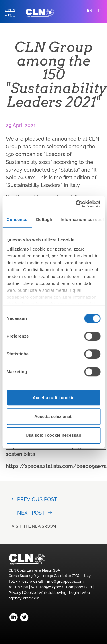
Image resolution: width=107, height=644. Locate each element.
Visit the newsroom (34, 526)
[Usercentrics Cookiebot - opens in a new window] (76, 204)
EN (90, 10)
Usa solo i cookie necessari (54, 435)
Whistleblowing (53, 593)
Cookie (30, 593)
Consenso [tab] (17, 219)
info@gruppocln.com (65, 581)
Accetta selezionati (53, 416)
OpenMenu (10, 13)
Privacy (15, 593)
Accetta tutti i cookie (53, 398)
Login (74, 593)
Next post (31, 513)
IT (100, 10)
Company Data (79, 587)
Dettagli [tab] (44, 219)
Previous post (37, 499)
